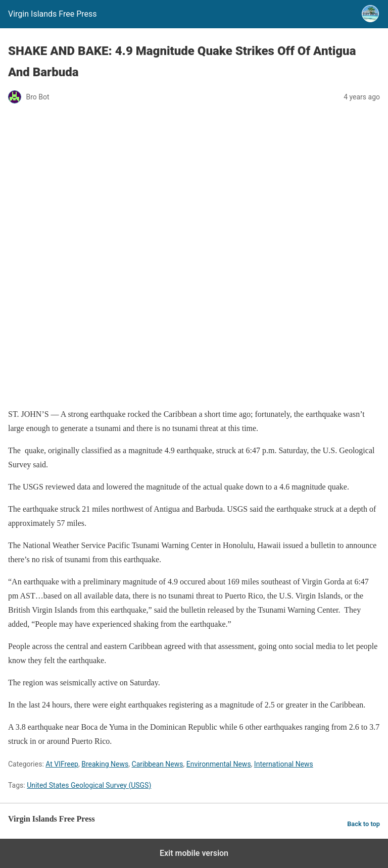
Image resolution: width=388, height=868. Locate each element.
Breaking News (105, 764)
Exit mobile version (194, 853)
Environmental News (219, 764)
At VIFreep (62, 764)
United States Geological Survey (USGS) (89, 785)
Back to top (363, 824)
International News (284, 764)
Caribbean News (158, 764)
